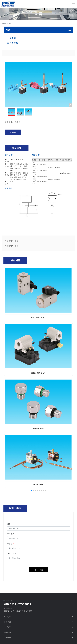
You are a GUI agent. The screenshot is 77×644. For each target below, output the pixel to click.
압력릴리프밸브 (38, 429)
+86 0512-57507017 (17, 604)
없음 (16, 241)
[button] (32, 491)
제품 (38, 14)
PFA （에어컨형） (38, 484)
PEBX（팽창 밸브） (38, 373)
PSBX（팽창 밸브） (38, 317)
